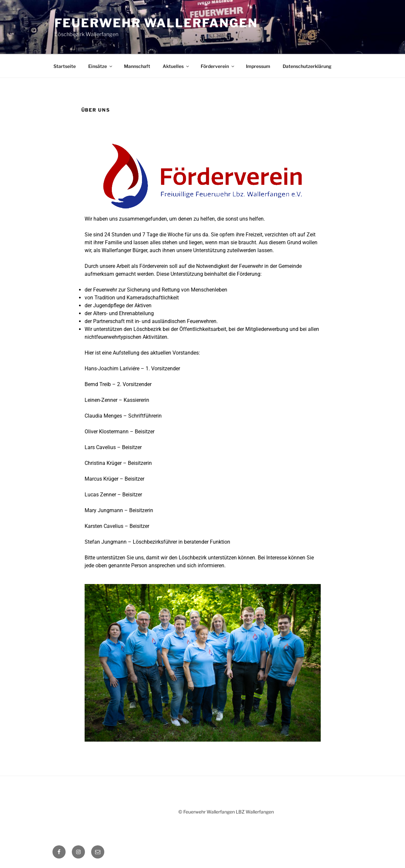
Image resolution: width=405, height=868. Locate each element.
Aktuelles (176, 66)
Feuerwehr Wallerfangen (156, 23)
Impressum (258, 66)
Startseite (65, 66)
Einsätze (101, 66)
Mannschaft (137, 66)
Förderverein (218, 66)
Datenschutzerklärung (307, 66)
